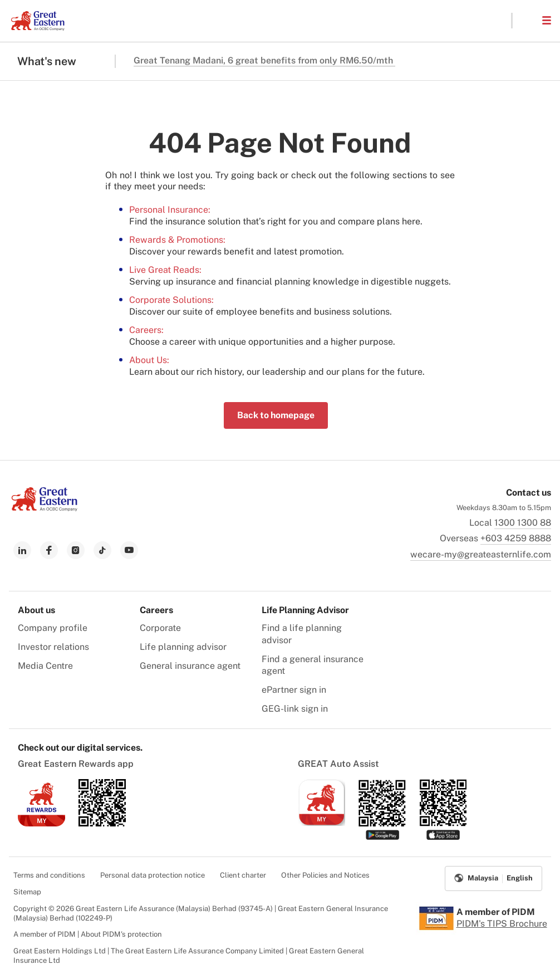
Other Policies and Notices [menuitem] (325, 875)
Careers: (146, 330)
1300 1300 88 (523, 523)
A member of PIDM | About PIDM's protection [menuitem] (88, 934)
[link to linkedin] (22, 550)
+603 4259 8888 (516, 538)
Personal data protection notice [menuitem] (153, 875)
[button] (527, 21)
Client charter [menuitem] (243, 875)
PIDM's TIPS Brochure (502, 924)
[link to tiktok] (102, 550)
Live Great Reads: (165, 270)
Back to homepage (276, 415)
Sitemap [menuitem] (27, 892)
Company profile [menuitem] (53, 628)
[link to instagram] (76, 550)
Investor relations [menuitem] (53, 647)
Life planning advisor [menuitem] (183, 647)
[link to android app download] (102, 823)
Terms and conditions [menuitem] (49, 875)
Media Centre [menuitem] (45, 666)
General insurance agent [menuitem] (190, 666)
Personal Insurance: (170, 210)
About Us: (149, 360)
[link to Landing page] (45, 508)
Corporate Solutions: (171, 300)
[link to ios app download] (41, 823)
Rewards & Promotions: (177, 240)
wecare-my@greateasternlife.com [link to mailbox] (481, 554)
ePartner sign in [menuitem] (294, 690)
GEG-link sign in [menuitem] (295, 709)
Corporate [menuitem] (160, 628)
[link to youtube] (129, 550)
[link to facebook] (49, 550)
